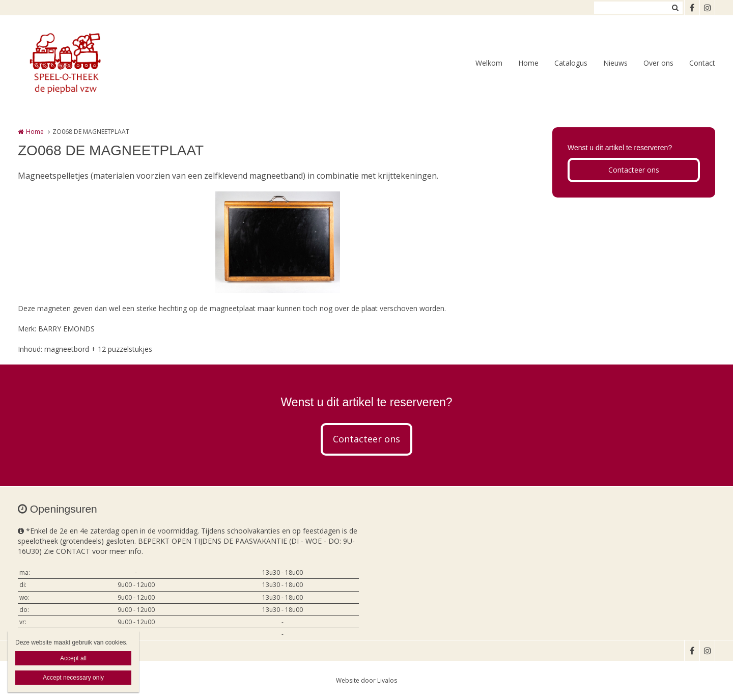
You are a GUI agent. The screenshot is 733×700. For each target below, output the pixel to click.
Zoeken (675, 8)
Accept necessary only (73, 678)
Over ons (658, 63)
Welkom (489, 63)
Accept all (73, 658)
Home (528, 63)
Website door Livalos (366, 680)
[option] (278, 242)
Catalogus (571, 63)
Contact (702, 63)
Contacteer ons (634, 170)
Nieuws (615, 63)
